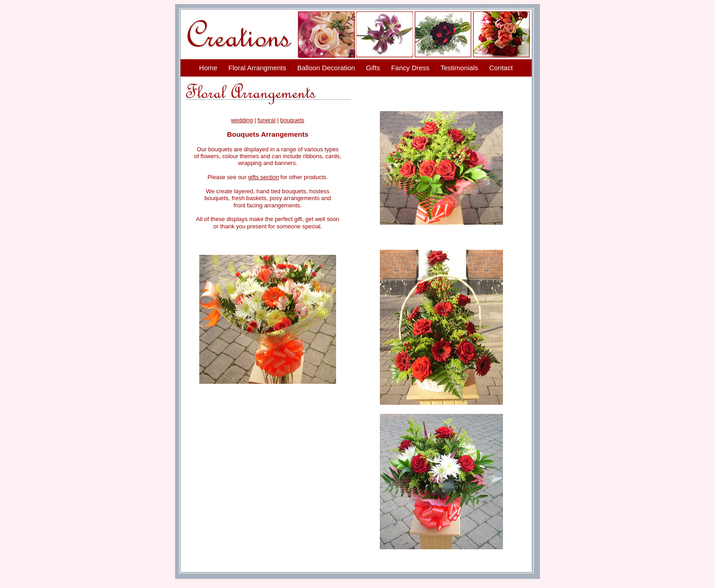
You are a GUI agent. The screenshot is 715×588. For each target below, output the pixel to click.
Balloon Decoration (326, 68)
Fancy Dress (410, 68)
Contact (501, 68)
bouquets (293, 120)
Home (208, 68)
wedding (242, 120)
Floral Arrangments (257, 68)
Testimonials (459, 68)
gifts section (264, 177)
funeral (267, 120)
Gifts (373, 68)
